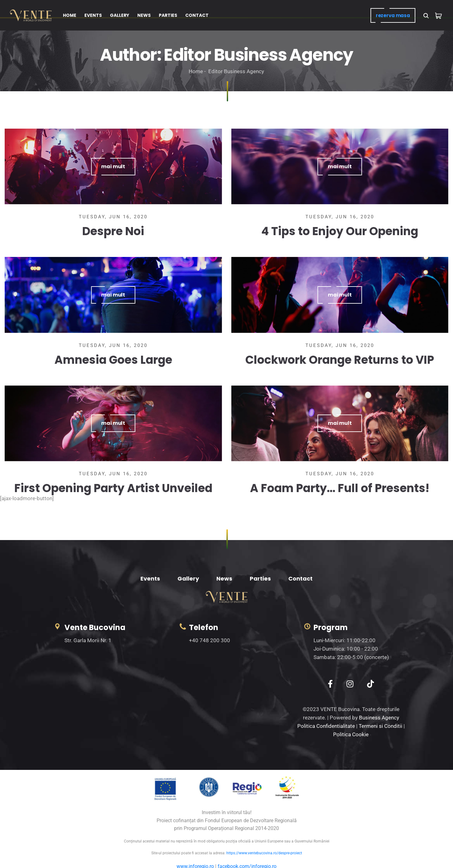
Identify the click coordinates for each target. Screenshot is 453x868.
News (224, 579)
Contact (300, 579)
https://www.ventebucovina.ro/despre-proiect (264, 853)
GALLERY (120, 15)
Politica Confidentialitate (326, 726)
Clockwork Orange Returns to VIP (340, 360)
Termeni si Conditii (380, 726)
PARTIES (168, 15)
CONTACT (197, 15)
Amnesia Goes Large (113, 360)
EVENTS (93, 15)
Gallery (188, 579)
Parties (260, 579)
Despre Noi (113, 231)
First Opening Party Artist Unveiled (113, 488)
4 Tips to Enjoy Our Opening (340, 231)
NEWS (144, 15)
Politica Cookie (351, 734)
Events (150, 579)
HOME (70, 15)
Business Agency (379, 718)
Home (196, 71)
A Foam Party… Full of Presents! (340, 488)
